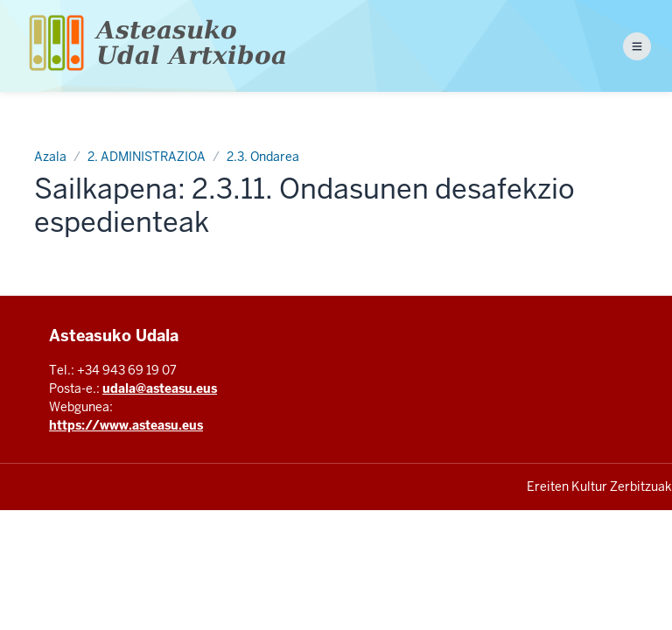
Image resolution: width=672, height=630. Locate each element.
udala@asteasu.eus (160, 388)
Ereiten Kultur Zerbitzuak (599, 486)
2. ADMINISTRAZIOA (147, 157)
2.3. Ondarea (263, 157)
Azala (50, 157)
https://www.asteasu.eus (126, 425)
